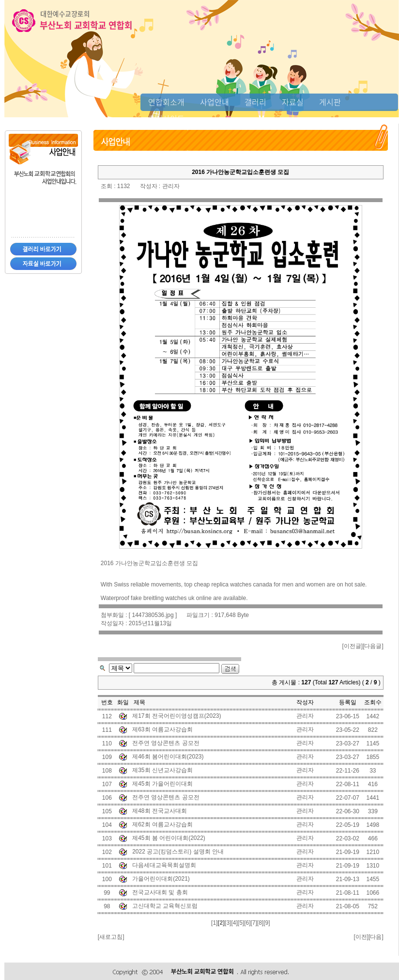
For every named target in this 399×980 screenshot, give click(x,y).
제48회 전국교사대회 (160, 811)
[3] (228, 923)
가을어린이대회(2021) (161, 879)
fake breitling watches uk (162, 598)
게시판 (330, 102)
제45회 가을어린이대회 (162, 784)
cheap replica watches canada (233, 585)
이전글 (353, 646)
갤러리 (255, 102)
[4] (234, 923)
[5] (241, 923)
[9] (267, 923)
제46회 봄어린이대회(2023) (168, 757)
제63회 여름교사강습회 (162, 729)
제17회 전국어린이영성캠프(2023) (176, 716)
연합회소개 (166, 102)
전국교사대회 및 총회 (160, 892)
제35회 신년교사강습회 (162, 770)
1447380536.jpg (153, 615)
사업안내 (215, 102)
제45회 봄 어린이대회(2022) (169, 838)
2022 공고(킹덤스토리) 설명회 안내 (178, 852)
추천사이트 (166, 118)
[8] (260, 923)
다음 (376, 937)
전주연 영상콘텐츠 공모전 (166, 743)
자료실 (293, 102)
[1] (214, 923)
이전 (361, 937)
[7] (253, 923)
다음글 (373, 646)
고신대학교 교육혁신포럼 (165, 906)
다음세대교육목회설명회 (164, 865)
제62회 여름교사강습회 (162, 824)
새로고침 (111, 937)
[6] (247, 923)
